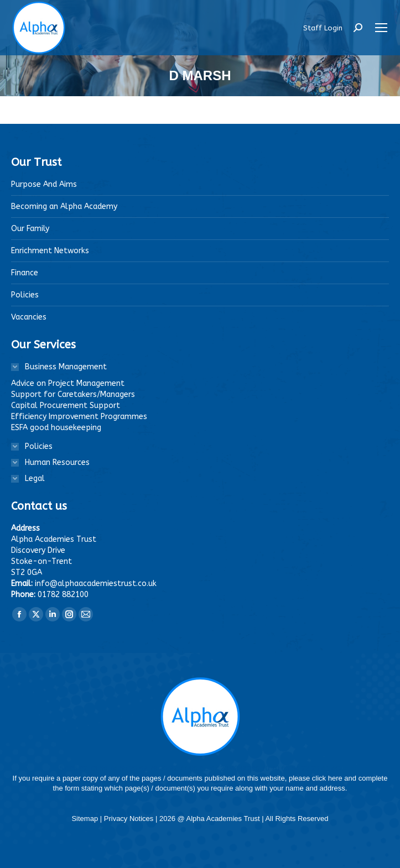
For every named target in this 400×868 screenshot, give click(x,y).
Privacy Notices (130, 819)
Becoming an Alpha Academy (64, 206)
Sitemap (85, 819)
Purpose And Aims (44, 184)
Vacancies (29, 317)
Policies (25, 295)
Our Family (30, 229)
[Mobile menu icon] (381, 28)
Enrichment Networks (50, 251)
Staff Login (323, 28)
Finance (25, 273)
